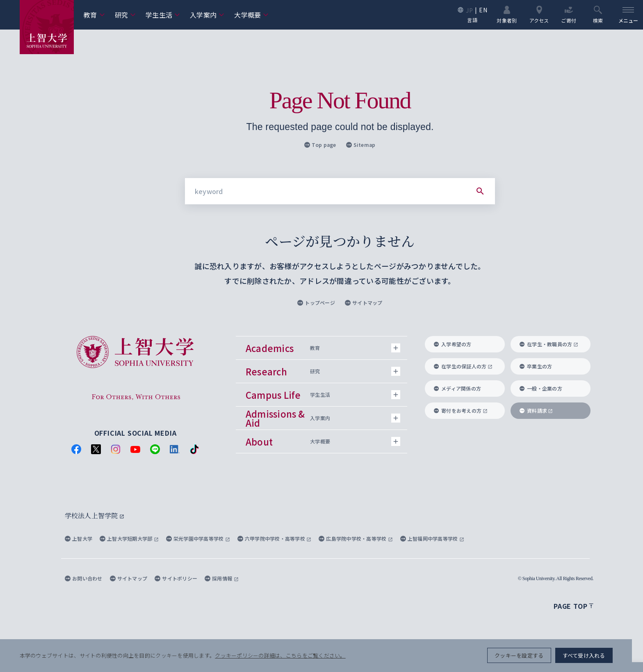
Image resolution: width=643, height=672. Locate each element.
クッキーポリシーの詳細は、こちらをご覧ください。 (280, 656)
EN (483, 10)
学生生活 (163, 15)
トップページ (316, 303)
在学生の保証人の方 (463, 366)
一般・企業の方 (541, 388)
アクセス (539, 14)
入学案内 (207, 15)
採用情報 (221, 578)
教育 (94, 15)
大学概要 (251, 15)
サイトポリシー (176, 578)
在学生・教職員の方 (549, 344)
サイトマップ (364, 303)
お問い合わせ (84, 578)
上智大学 (79, 538)
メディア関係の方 (457, 388)
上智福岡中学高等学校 (432, 538)
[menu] (628, 15)
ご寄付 (569, 14)
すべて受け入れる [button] (595, 656)
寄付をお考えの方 (461, 410)
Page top (573, 606)
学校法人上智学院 (95, 515)
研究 (125, 15)
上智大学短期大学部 (129, 538)
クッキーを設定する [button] (530, 656)
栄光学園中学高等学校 (198, 538)
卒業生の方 (536, 366)
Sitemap (361, 145)
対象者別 (507, 14)
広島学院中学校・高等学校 (356, 538)
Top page (320, 145)
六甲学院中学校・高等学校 (275, 538)
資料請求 (536, 410)
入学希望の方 (453, 344)
